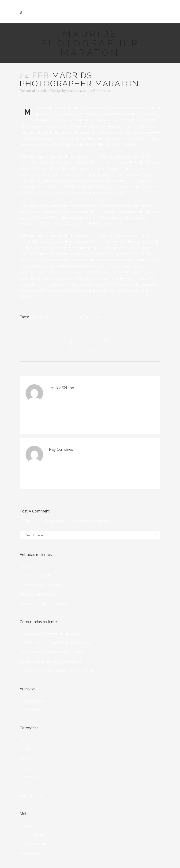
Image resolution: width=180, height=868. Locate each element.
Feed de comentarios (36, 844)
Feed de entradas (33, 835)
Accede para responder (107, 395)
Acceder (26, 825)
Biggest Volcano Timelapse (41, 585)
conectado (62, 521)
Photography (30, 777)
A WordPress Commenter (39, 633)
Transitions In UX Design (65, 652)
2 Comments (100, 91)
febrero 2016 (30, 710)
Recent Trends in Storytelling (68, 643)
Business (68, 317)
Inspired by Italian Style (64, 661)
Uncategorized (31, 796)
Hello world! (29, 566)
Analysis (37, 317)
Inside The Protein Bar (36, 576)
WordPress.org (31, 853)
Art (22, 740)
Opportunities (89, 317)
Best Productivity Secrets (38, 594)
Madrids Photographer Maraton (43, 604)
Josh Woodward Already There (70, 671)
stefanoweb (77, 91)
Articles (52, 317)
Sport (24, 786)
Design (56, 91)
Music (24, 768)
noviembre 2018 (32, 701)
